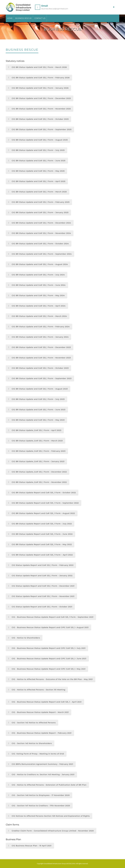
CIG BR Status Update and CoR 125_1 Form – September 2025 (40, 129)
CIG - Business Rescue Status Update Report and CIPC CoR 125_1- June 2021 (47, 659)
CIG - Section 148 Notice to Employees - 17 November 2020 (39, 795)
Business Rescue (24, 18)
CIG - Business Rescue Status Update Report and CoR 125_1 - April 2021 (45, 702)
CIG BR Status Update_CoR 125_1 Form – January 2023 (36, 461)
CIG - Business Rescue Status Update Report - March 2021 (39, 712)
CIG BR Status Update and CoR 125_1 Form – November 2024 (40, 233)
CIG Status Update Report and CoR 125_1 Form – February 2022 (41, 565)
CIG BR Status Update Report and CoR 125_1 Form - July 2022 (40, 524)
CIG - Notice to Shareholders (24, 638)
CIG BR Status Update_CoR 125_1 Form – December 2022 (38, 472)
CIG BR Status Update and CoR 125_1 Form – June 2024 (37, 285)
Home (10, 18)
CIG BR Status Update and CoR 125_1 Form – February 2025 (39, 202)
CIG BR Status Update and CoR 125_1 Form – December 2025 (40, 98)
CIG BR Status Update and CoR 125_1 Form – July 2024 (37, 275)
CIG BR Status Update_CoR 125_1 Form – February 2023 (37, 451)
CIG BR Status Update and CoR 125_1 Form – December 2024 (40, 223)
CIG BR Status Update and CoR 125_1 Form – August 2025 (38, 140)
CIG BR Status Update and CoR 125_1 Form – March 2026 (38, 67)
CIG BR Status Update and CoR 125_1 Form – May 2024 (36, 295)
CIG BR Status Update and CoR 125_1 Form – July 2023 (36, 399)
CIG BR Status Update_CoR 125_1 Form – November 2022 (38, 482)
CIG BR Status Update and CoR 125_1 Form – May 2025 (36, 171)
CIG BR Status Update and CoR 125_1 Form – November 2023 (40, 358)
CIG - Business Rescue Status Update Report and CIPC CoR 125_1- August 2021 (48, 627)
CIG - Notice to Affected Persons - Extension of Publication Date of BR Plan (47, 785)
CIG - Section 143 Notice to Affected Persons (32, 723)
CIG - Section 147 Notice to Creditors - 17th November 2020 (39, 806)
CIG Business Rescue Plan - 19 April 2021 (30, 846)
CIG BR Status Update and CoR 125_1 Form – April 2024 (37, 306)
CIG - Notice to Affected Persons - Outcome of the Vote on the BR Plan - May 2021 (51, 679)
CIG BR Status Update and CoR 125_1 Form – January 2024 (38, 337)
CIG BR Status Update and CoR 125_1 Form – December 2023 (40, 347)
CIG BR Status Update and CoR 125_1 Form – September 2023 (40, 378)
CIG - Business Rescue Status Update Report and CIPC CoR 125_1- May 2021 (47, 669)
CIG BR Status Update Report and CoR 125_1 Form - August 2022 (42, 513)
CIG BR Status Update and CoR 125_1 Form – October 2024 (39, 244)
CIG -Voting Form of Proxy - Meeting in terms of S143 (36, 754)
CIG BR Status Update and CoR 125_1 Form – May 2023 (36, 420)
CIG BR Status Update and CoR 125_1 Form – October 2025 (38, 119)
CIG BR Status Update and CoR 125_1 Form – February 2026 (39, 78)
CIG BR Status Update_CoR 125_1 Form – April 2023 (35, 430)
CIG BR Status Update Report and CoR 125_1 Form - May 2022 (40, 544)
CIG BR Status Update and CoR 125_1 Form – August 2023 (38, 389)
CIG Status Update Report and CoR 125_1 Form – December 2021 (41, 586)
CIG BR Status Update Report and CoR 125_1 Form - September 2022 (44, 503)
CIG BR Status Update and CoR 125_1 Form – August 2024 (38, 264)
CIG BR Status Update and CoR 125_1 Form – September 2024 (40, 254)
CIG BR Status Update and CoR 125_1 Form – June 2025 (37, 161)
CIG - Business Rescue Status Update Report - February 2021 (40, 733)
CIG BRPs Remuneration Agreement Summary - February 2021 (41, 764)
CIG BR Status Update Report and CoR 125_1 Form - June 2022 (40, 534)
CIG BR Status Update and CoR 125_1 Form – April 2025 (37, 181)
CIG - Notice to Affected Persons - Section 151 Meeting (37, 690)
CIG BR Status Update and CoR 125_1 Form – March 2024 (38, 316)
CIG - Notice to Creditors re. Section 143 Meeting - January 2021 (41, 775)
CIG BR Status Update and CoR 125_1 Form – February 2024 (39, 327)
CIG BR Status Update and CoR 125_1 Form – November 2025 (40, 109)
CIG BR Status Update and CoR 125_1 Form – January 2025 (38, 212)
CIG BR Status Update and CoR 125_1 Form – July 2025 (36, 150)
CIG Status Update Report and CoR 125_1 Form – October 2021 (40, 607)
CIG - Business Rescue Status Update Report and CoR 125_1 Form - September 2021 (51, 617)
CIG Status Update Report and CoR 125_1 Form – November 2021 (41, 596)
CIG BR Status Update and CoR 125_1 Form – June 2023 (37, 410)
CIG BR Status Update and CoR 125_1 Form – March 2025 (38, 192)
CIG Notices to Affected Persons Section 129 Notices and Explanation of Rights (49, 816)
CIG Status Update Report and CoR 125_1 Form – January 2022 (40, 576)
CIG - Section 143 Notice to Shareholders (30, 743)
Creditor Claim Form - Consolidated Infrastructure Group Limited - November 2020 (51, 831)
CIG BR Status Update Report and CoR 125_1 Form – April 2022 (41, 555)
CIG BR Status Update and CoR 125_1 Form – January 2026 (38, 88)
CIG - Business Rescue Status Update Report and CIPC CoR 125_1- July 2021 (47, 648)
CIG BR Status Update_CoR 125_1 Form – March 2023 (36, 441)
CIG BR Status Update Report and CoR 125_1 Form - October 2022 (42, 493)
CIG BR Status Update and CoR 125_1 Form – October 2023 (38, 368)
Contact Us (40, 18)
